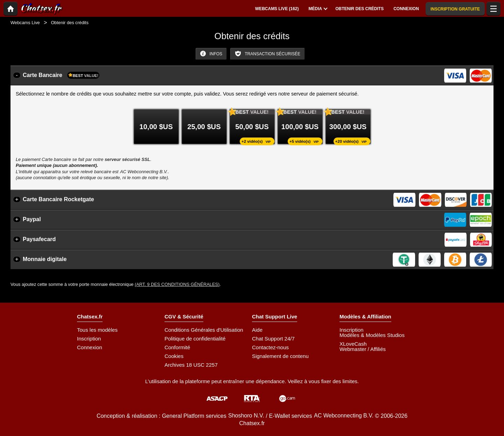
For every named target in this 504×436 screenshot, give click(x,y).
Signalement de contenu (280, 356)
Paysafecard (39, 239)
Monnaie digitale (45, 259)
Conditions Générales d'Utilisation (204, 330)
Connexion (90, 347)
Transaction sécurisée (268, 54)
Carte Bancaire (61, 75)
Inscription (89, 339)
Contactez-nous (270, 347)
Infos (211, 54)
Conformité (177, 347)
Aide (257, 330)
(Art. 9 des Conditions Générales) (177, 284)
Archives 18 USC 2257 (191, 365)
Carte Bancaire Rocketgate (58, 199)
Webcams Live (25, 23)
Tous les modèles (97, 330)
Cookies (174, 356)
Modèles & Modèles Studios (372, 335)
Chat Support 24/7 (273, 339)
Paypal (32, 219)
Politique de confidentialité (195, 339)
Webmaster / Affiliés (363, 349)
